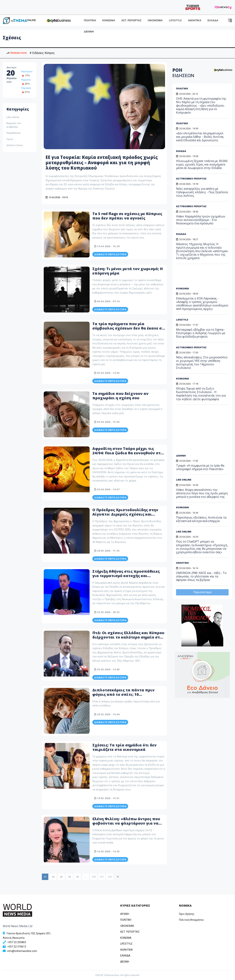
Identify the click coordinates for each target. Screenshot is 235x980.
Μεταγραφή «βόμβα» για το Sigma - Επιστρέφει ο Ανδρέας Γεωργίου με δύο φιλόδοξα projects (201, 333)
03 (61, 877)
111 (102, 877)
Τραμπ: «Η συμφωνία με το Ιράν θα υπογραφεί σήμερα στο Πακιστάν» (200, 467)
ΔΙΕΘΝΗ (89, 32)
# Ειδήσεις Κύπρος (42, 53)
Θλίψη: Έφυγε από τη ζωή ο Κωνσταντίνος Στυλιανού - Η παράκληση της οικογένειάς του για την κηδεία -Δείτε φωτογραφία (201, 394)
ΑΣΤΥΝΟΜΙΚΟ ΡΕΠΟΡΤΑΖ (191, 179)
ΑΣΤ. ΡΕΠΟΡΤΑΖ (131, 20)
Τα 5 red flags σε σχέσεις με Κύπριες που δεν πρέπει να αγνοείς (127, 216)
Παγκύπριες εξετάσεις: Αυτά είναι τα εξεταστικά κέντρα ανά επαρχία (201, 519)
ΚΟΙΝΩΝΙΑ (109, 20)
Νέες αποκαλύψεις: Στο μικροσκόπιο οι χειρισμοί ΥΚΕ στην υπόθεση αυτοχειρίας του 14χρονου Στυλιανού (202, 363)
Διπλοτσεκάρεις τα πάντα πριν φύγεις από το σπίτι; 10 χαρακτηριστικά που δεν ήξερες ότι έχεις (127, 697)
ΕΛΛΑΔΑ (213, 20)
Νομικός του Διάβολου (14, 125)
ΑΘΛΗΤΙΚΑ (195, 20)
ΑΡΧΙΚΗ (125, 914)
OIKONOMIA (127, 926)
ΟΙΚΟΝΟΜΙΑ (155, 20)
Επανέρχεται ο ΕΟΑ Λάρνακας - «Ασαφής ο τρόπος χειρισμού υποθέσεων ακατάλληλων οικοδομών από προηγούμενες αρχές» (202, 304)
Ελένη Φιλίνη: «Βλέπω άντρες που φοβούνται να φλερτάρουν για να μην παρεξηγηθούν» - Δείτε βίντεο (126, 823)
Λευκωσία (27, 71)
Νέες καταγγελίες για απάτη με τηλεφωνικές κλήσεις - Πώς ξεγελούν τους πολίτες (202, 192)
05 (77, 877)
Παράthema (13, 133)
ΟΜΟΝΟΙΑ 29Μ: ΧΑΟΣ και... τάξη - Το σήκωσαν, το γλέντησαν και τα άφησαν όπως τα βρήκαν (201, 576)
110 (94, 877)
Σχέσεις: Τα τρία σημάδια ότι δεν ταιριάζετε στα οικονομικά (124, 747)
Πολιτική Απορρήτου (191, 920)
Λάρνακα (26, 88)
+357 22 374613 (17, 947)
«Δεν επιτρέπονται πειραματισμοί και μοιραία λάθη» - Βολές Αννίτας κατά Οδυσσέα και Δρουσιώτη (200, 137)
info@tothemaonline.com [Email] (22, 951)
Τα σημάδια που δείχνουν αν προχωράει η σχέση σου (120, 396)
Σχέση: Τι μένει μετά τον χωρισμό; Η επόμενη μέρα (128, 271)
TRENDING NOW (17, 53)
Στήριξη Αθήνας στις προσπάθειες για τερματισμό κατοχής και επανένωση (126, 576)
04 (69, 877)
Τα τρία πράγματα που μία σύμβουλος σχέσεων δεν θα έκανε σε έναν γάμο (128, 328)
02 (53, 877)
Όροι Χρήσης (187, 914)
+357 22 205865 (17, 942)
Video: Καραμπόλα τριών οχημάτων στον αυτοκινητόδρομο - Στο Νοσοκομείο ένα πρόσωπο (201, 220)
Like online (13, 117)
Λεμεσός (26, 80)
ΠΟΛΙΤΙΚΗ (90, 20)
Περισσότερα (202, 592)
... (85, 877)
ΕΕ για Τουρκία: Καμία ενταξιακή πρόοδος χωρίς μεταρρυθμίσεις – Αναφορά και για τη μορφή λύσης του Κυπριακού (102, 162)
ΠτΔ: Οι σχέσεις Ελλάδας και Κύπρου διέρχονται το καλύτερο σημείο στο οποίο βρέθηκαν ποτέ (128, 637)
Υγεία (10, 139)
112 (110, 877)
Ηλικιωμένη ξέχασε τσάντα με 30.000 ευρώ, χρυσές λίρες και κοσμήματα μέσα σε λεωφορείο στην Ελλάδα (202, 164)
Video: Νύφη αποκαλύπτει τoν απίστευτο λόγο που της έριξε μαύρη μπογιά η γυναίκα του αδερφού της (202, 493)
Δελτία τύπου (15, 145)
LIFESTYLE (175, 20)
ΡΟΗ (183, 73)
